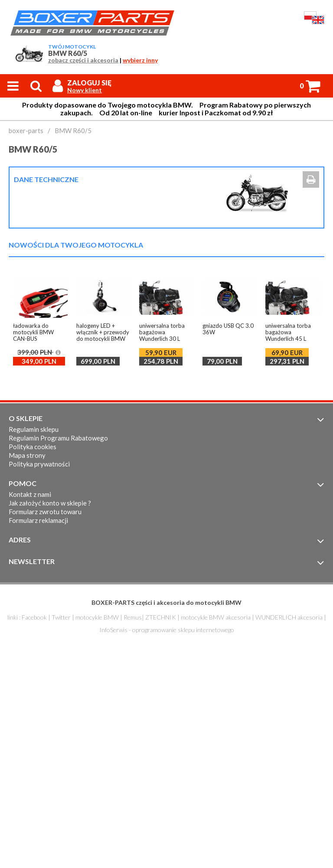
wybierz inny (140, 60)
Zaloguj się (89, 83)
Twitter (61, 617)
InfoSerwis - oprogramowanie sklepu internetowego (167, 630)
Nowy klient (85, 90)
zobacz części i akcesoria (83, 60)
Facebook (34, 617)
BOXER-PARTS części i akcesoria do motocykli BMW (166, 602)
